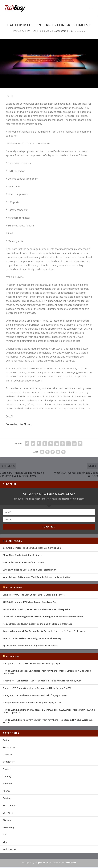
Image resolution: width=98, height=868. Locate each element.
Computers (60, 31)
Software (8, 813)
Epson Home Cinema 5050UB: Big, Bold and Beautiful (30, 646)
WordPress (70, 863)
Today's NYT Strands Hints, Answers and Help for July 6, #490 (35, 695)
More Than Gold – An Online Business (22, 555)
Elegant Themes (43, 863)
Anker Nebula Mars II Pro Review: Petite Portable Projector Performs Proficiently (44, 631)
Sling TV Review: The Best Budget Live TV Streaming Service (34, 595)
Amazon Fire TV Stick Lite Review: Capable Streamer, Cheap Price (36, 609)
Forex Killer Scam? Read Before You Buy (23, 562)
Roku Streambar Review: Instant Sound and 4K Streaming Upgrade (38, 624)
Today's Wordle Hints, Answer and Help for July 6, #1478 (32, 703)
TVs (5, 834)
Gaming (7, 776)
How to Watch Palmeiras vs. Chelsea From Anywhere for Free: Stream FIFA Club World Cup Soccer (47, 672)
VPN (5, 842)
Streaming (8, 827)
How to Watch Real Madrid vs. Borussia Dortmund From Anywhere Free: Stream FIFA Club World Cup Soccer (49, 711)
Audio (6, 740)
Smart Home (10, 806)
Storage (7, 820)
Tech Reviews (14, 588)
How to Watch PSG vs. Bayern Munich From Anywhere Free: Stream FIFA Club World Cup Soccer (48, 721)
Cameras (8, 754)
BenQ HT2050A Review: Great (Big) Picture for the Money (32, 638)
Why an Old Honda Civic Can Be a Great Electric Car (29, 570)
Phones (7, 791)
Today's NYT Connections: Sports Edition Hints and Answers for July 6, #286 (42, 681)
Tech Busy (31, 31)
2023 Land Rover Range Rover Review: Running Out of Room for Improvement (43, 617)
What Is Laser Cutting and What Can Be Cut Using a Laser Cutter (36, 577)
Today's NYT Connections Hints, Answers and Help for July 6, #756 (37, 688)
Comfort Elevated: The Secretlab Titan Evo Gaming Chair (33, 548)
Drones (7, 769)
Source (10, 424)
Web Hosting (10, 849)
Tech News (13, 656)
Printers (7, 798)
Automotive (9, 747)
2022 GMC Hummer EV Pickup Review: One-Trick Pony (30, 602)
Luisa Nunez (24, 424)
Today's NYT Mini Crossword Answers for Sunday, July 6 (32, 663)
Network (7, 784)
